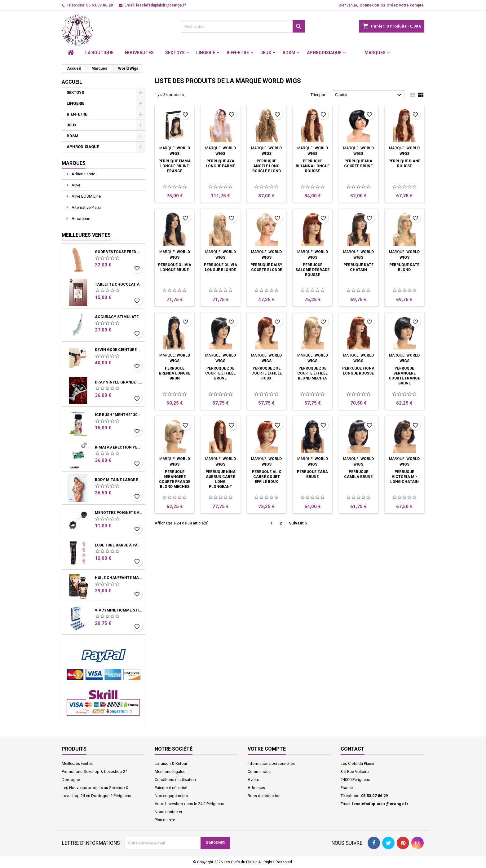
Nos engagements (171, 796)
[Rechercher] (243, 26)
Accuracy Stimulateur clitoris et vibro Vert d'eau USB (119, 317)
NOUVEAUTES (139, 53)
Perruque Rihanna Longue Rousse (313, 166)
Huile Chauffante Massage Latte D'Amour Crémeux (119, 578)
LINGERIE (206, 53)
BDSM (289, 53)
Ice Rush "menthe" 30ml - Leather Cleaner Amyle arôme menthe (119, 415)
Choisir (369, 95)
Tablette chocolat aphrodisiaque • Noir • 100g (119, 284)
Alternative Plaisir (86, 207)
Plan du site (165, 820)
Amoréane (80, 219)
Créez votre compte (405, 5)
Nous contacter (168, 812)
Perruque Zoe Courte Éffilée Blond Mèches (312, 373)
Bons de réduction (264, 796)
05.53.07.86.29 (99, 5)
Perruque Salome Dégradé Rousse (312, 270)
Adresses (256, 788)
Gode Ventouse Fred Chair (119, 252)
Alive (75, 185)
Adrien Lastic (83, 174)
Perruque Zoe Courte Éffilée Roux (267, 373)
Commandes (259, 772)
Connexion (369, 5)
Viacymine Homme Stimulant (119, 610)
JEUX (266, 53)
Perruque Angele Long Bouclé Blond (267, 166)
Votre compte (267, 749)
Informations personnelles (271, 763)
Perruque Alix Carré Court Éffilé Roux (267, 477)
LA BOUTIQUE (99, 53)
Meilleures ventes (77, 763)
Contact (353, 749)
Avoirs (253, 780)
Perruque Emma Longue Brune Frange (175, 166)
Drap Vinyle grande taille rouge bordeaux (119, 382)
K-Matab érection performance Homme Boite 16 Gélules (119, 447)
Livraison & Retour (171, 763)
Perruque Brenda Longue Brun (175, 373)
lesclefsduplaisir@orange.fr (161, 5)
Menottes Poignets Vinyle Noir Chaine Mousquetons (119, 513)
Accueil (72, 82)
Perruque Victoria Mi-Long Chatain (404, 477)
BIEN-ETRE (238, 53)
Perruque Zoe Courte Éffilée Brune (220, 373)
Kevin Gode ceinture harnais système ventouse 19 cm (119, 350)
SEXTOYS (175, 53)
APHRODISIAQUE (324, 53)
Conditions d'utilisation (175, 780)
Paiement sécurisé (171, 788)
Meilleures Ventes (86, 235)
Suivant (299, 524)
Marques (375, 53)
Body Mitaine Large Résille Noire (119, 480)
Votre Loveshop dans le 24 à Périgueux (189, 804)
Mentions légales (170, 772)
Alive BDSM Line (86, 196)
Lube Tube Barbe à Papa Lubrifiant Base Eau (119, 545)
